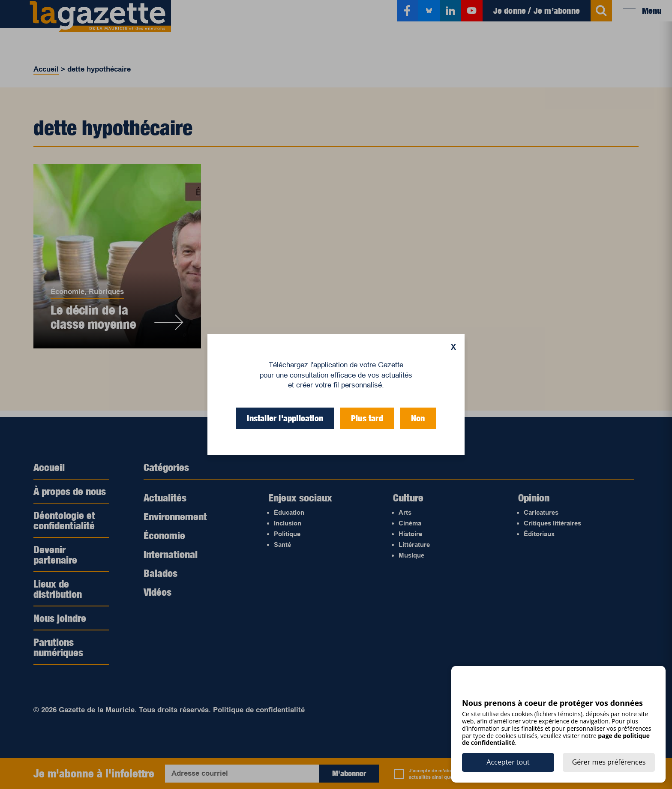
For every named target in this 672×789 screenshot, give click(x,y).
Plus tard (367, 418)
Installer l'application (285, 418)
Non (418, 418)
